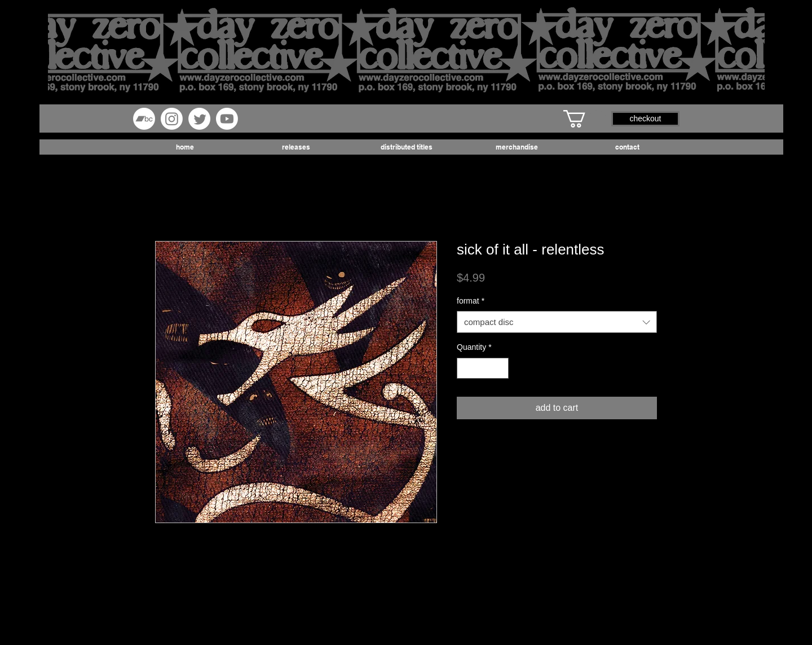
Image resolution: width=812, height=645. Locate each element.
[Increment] (500, 368)
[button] (585, 119)
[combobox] (557, 322)
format (471, 301)
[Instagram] (172, 119)
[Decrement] (465, 368)
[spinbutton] (483, 368)
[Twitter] (199, 119)
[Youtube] (227, 119)
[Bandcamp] (144, 119)
